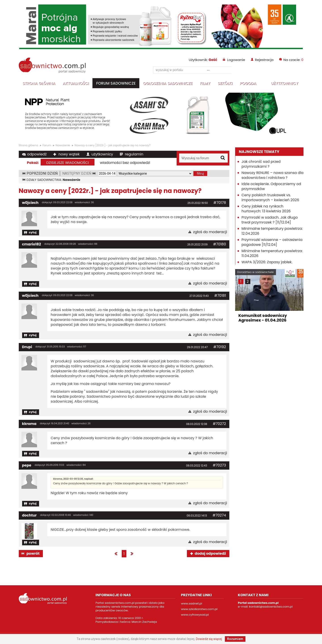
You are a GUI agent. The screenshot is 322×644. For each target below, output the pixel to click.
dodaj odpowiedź (210, 553)
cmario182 (32, 244)
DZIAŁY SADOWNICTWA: (53, 180)
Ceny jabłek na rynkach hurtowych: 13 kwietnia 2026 (266, 209)
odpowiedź (37, 154)
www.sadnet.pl (191, 603)
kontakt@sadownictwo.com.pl (271, 607)
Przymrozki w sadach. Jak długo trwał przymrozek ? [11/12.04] (270, 220)
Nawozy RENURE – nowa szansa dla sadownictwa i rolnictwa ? (273, 175)
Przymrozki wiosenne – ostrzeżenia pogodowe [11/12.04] (272, 242)
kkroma (29, 424)
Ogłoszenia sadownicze (168, 83)
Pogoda (248, 83)
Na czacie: (293, 60)
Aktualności (76, 83)
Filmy (205, 83)
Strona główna (39, 83)
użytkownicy (102, 154)
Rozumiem (235, 639)
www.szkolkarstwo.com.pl (199, 609)
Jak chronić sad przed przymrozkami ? (261, 164)
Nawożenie (63, 145)
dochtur (29, 515)
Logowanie (236, 60)
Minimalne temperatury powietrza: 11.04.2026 (272, 253)
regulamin (134, 154)
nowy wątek (69, 154)
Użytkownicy (284, 83)
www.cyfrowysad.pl (195, 615)
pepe (27, 465)
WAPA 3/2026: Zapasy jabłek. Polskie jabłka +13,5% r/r (267, 264)
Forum (47, 145)
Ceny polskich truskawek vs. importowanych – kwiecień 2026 (270, 198)
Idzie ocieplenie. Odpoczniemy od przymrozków (271, 186)
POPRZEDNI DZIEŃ (42, 173)
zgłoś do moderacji (210, 232)
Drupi (27, 347)
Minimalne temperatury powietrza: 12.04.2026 (272, 231)
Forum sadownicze (116, 83)
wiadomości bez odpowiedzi (125, 163)
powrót (33, 553)
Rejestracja (264, 60)
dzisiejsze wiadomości (68, 163)
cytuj (33, 232)
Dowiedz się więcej (209, 639)
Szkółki (225, 83)
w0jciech (30, 203)
